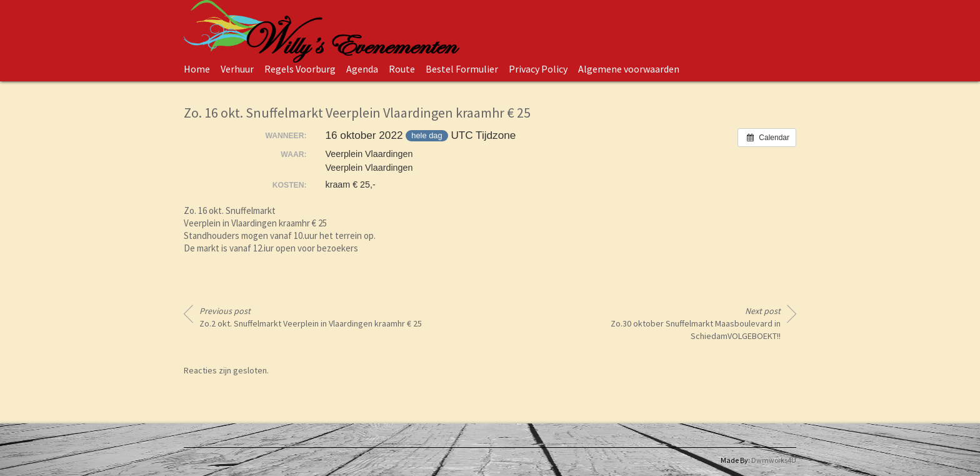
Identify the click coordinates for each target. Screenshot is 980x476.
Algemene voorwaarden (629, 69)
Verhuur (237, 69)
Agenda (362, 69)
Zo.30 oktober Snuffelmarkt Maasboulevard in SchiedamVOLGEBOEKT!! (696, 323)
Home (197, 69)
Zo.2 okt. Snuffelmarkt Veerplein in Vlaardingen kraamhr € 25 (311, 317)
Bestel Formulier (462, 69)
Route (402, 69)
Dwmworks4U (774, 460)
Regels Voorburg (300, 69)
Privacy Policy (538, 69)
